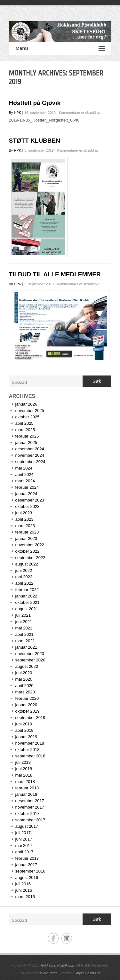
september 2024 (30, 462)
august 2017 (27, 826)
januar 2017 (26, 865)
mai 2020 (24, 679)
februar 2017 (27, 858)
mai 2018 (24, 775)
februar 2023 (27, 532)
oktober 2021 (28, 602)
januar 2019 (26, 737)
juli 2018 (23, 762)
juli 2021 (23, 615)
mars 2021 (25, 641)
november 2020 (30, 654)
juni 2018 (24, 769)
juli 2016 (23, 884)
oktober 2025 (28, 417)
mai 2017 (24, 846)
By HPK (15, 113)
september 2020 (30, 660)
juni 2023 (24, 513)
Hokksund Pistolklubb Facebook (53, 938)
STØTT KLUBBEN (35, 141)
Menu (60, 48)
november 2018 (30, 743)
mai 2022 (24, 577)
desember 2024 (30, 449)
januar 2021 (26, 647)
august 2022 (27, 564)
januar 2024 (26, 494)
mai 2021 (24, 628)
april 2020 (24, 686)
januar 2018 (26, 794)
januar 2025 (26, 443)
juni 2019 (24, 724)
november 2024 (30, 455)
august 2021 (27, 609)
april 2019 (24, 730)
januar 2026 (26, 404)
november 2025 (30, 411)
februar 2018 (27, 788)
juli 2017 (23, 833)
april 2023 (24, 519)
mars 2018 (25, 782)
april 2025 (24, 423)
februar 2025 (27, 436)
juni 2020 (24, 673)
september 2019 (30, 718)
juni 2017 (24, 839)
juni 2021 (24, 622)
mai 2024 (24, 468)
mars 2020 (25, 692)
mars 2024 (25, 481)
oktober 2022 (28, 551)
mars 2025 (25, 430)
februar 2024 (27, 487)
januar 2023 (26, 538)
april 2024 (24, 474)
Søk (97, 381)
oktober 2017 (28, 814)
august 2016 (27, 877)
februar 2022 (27, 590)
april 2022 (24, 583)
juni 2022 (24, 570)
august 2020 (27, 666)
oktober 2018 (28, 750)
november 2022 (30, 545)
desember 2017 (30, 801)
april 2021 (24, 634)
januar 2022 (26, 596)
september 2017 (30, 820)
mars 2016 (25, 897)
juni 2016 (24, 890)
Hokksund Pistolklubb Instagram (67, 938)
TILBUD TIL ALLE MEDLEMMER (55, 274)
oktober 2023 (28, 506)
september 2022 (30, 558)
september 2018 (30, 756)
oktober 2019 (28, 711)
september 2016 (30, 871)
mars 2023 (25, 526)
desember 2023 (30, 500)
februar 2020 (27, 698)
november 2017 (30, 807)
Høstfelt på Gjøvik (35, 103)
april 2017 (24, 852)
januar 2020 (26, 705)
